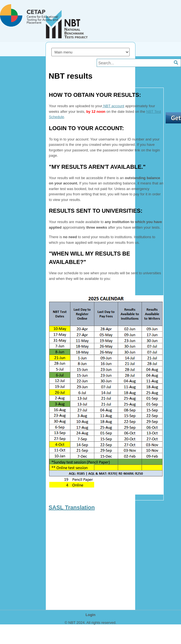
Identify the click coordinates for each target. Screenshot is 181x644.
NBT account (113, 106)
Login (90, 615)
